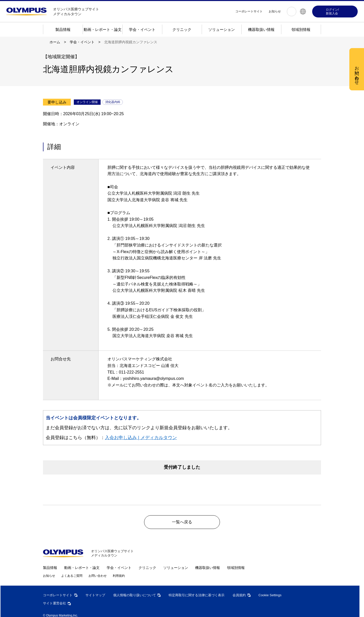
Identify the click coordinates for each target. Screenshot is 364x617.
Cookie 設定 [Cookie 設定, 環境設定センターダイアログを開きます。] (164, 128)
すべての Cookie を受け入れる (211, 128)
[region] (184, 101)
